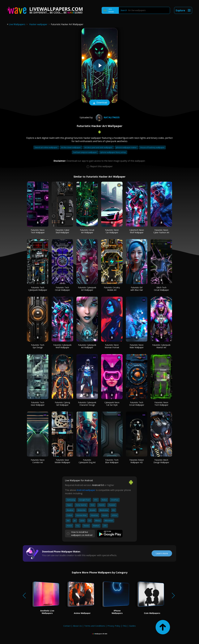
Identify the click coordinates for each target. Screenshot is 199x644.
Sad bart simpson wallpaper (85, 152)
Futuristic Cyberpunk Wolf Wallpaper (62, 346)
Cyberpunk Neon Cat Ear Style (112, 404)
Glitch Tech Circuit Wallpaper (161, 289)
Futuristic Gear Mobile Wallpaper (62, 461)
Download (99, 103)
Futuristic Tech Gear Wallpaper (38, 404)
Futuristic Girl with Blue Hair (137, 289)
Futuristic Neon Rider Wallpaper (137, 346)
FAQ (125, 626)
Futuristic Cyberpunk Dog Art (87, 461)
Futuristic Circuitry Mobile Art (112, 289)
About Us (77, 626)
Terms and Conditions (95, 626)
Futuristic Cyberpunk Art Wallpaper (87, 289)
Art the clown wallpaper (71, 147)
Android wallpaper (86, 490)
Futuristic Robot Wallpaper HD (137, 461)
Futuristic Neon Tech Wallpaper (38, 231)
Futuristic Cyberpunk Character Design (87, 404)
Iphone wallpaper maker (126, 147)
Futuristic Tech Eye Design (38, 346)
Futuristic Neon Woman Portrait (112, 346)
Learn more (162, 553)
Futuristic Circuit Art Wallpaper (87, 231)
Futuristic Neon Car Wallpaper (112, 231)
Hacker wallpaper (38, 24)
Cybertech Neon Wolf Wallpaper (137, 231)
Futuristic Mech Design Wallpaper (161, 461)
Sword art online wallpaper (46, 147)
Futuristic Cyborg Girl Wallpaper (62, 404)
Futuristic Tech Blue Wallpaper (112, 461)
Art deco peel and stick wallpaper (99, 147)
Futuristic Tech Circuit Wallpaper (62, 289)
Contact (67, 626)
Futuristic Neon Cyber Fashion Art (161, 231)
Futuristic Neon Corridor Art (38, 461)
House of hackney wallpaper (152, 147)
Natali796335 (107, 117)
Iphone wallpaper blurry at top (113, 152)
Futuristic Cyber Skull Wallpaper (62, 231)
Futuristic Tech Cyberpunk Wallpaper (38, 289)
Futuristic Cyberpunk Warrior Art (161, 346)
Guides (132, 626)
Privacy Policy (114, 626)
